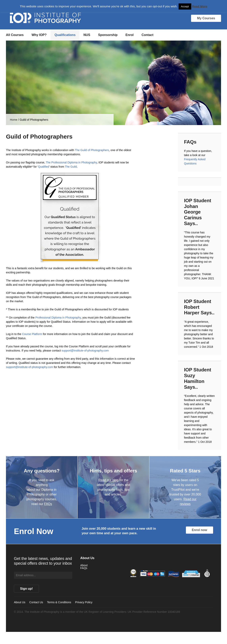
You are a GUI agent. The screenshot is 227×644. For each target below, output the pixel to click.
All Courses (15, 35)
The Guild (71, 167)
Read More (200, 6)
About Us (20, 602)
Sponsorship (108, 35)
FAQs (48, 504)
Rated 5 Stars (185, 471)
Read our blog (109, 480)
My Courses (206, 18)
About (84, 565)
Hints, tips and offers (113, 471)
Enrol (130, 35)
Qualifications (65, 35)
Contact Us (36, 602)
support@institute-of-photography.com (85, 351)
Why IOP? (39, 35)
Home (14, 120)
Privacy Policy (84, 602)
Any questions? (42, 471)
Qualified (44, 167)
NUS (87, 35)
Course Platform (32, 334)
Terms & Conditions (59, 602)
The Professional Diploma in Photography (71, 162)
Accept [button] (185, 6)
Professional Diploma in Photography (58, 318)
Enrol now (199, 530)
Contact (148, 35)
